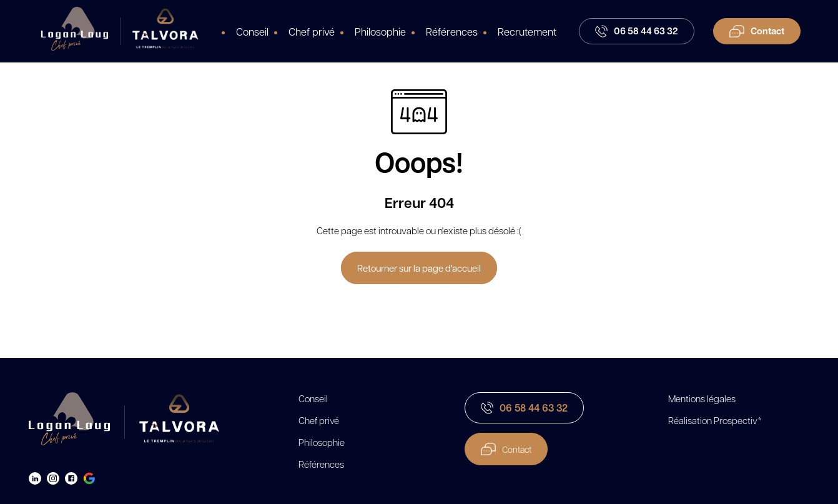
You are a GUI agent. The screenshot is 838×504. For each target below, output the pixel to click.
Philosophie (380, 31)
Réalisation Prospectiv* (715, 420)
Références (452, 31)
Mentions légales (702, 398)
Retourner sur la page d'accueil (419, 268)
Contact (506, 449)
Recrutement (527, 31)
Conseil (252, 31)
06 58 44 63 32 (524, 408)
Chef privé (312, 31)
